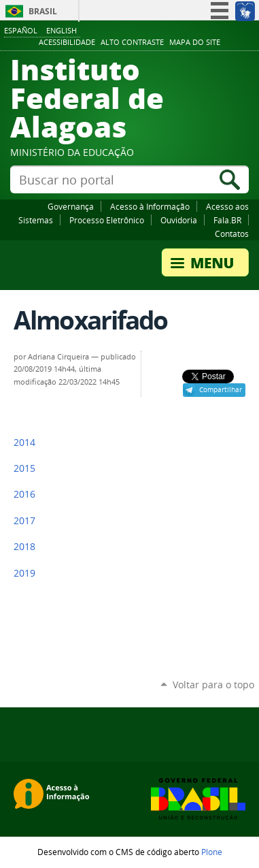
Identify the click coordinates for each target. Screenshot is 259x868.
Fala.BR (227, 220)
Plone (212, 852)
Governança (71, 206)
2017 (24, 521)
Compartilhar (221, 389)
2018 (24, 547)
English (62, 30)
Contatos (232, 234)
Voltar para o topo (213, 685)
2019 (24, 573)
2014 (24, 443)
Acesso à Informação (150, 206)
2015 (24, 468)
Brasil (43, 11)
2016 (24, 494)
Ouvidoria (179, 220)
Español (21, 30)
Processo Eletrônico (107, 220)
